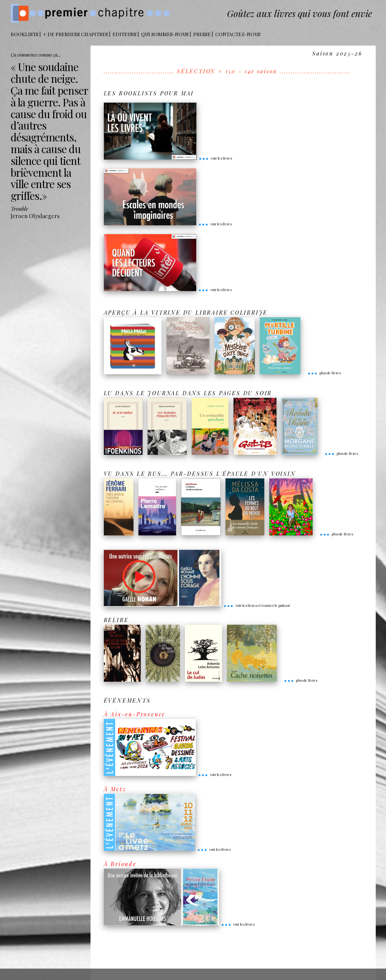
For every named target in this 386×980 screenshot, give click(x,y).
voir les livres (215, 158)
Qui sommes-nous (165, 34)
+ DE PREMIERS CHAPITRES (75, 34)
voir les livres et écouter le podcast (257, 605)
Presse (202, 34)
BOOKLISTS (25, 34)
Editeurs (125, 34)
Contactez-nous (238, 34)
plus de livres (324, 373)
